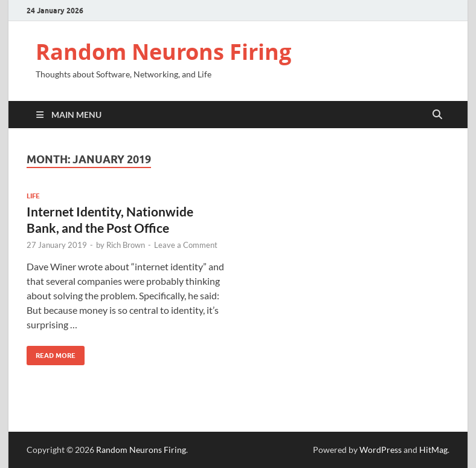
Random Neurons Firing (163, 52)
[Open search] (437, 115)
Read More (51, 353)
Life (33, 196)
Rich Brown (126, 245)
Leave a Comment (186, 245)
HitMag (433, 450)
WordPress (381, 450)
